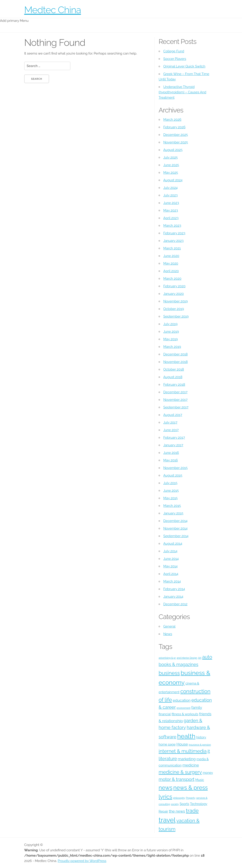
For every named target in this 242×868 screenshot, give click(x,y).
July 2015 (170, 483)
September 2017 (176, 407)
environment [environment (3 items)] (183, 708)
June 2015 (171, 491)
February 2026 (174, 127)
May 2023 (171, 210)
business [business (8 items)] (169, 673)
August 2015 (173, 475)
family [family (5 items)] (197, 707)
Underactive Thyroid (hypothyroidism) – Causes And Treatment (183, 92)
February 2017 (174, 438)
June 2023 (171, 203)
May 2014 (171, 566)
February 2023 (174, 233)
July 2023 (171, 195)
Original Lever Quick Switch (184, 66)
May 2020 (171, 263)
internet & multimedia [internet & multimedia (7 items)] (183, 751)
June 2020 (171, 256)
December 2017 (175, 392)
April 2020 (171, 271)
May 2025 (171, 173)
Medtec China (53, 10)
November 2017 (176, 400)
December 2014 (176, 521)
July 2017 (170, 422)
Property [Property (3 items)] (191, 798)
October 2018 (174, 369)
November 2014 (176, 528)
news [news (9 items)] (166, 788)
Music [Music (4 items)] (200, 780)
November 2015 (176, 468)
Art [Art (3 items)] (200, 658)
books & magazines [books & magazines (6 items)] (179, 664)
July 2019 (171, 324)
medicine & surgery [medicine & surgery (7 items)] (180, 772)
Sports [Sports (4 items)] (184, 804)
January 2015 (173, 513)
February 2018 (174, 385)
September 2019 (176, 316)
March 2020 (172, 279)
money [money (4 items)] (208, 773)
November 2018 (176, 362)
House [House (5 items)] (182, 744)
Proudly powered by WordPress (82, 861)
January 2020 (174, 294)
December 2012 (175, 604)
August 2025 (173, 150)
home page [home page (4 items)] (167, 744)
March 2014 (172, 581)
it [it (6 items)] (209, 751)
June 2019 (171, 332)
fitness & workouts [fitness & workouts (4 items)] (185, 714)
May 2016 (171, 460)
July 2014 (170, 551)
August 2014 (173, 544)
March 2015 (172, 506)
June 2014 (171, 559)
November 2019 (176, 301)
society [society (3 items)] (175, 804)
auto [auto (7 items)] (207, 657)
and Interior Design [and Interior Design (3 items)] (187, 658)
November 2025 (176, 142)
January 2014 (173, 597)
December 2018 (176, 354)
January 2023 (174, 241)
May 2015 (171, 498)
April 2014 (171, 574)
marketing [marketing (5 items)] (187, 759)
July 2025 (171, 157)
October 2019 (174, 309)
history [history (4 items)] (201, 737)
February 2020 (175, 286)
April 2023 (171, 218)
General (170, 626)
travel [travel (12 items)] (167, 820)
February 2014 (174, 589)
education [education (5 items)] (182, 700)
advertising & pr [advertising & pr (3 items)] (167, 658)
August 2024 (173, 180)
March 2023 (172, 226)
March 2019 (172, 347)
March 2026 (172, 120)
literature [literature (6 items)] (168, 759)
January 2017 (173, 445)
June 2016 (171, 453)
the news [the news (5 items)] (177, 811)
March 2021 (172, 248)
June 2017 (171, 430)
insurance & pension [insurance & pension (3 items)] (200, 745)
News (168, 634)
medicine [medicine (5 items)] (191, 765)
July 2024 (171, 188)
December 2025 (176, 135)
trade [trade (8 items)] (192, 811)
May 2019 (171, 339)
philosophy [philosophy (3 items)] (179, 798)
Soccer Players (175, 59)
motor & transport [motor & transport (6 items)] (177, 779)
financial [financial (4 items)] (165, 714)
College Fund (174, 51)
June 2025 (171, 165)
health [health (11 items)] (186, 736)
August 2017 (173, 415)
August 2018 (173, 377)
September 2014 (176, 536)
